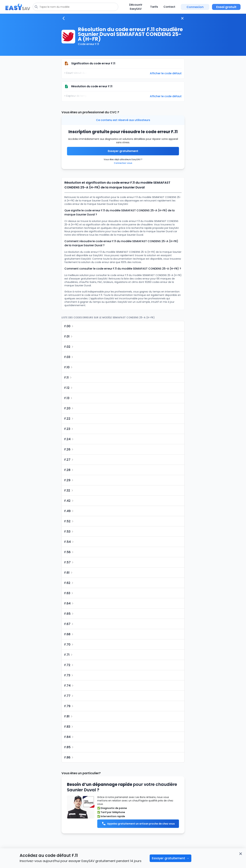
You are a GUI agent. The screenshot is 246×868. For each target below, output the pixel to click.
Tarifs (154, 7)
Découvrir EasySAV (136, 7)
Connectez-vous (123, 163)
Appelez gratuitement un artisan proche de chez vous (138, 824)
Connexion (195, 7)
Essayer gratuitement (123, 151)
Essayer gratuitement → (170, 858)
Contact (169, 7)
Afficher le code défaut (166, 73)
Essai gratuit (226, 7)
